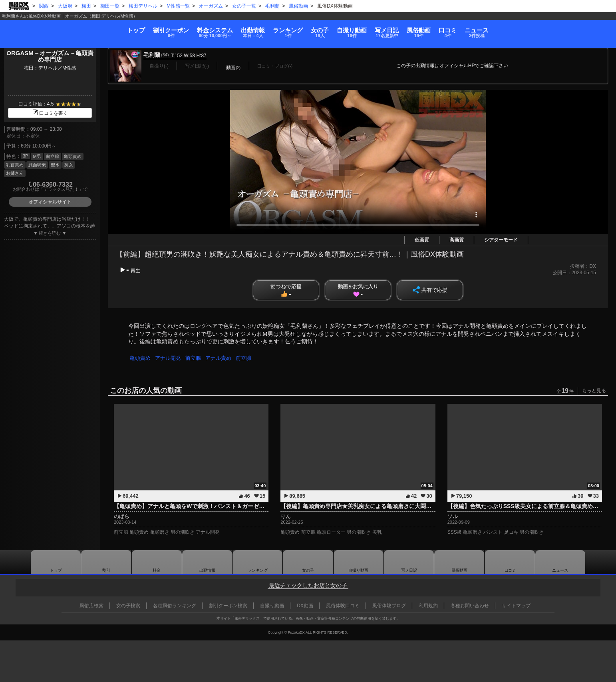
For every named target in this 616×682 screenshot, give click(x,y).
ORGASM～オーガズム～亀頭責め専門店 (50, 56)
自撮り (371, 29)
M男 (37, 156)
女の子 (319, 29)
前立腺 (53, 156)
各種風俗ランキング (175, 606)
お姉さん (15, 173)
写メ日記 (409, 562)
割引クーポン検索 (228, 606)
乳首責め (15, 165)
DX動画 (305, 606)
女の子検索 (128, 606)
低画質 (422, 240)
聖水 (55, 165)
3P (25, 156)
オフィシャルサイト (50, 202)
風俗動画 (479, 29)
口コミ (528, 29)
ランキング (267, 29)
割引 (91, 29)
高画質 (457, 240)
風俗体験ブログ (389, 606)
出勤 (212, 29)
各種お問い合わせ (470, 606)
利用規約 (428, 606)
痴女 (69, 165)
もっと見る (594, 391)
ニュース (577, 29)
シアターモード (501, 240)
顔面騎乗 (37, 165)
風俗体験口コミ (343, 606)
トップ (36, 26)
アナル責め (221, 358)
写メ (426, 29)
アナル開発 (169, 358)
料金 (154, 29)
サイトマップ (516, 606)
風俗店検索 (91, 606)
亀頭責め (73, 156)
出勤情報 (207, 562)
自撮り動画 (358, 562)
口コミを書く (50, 113)
